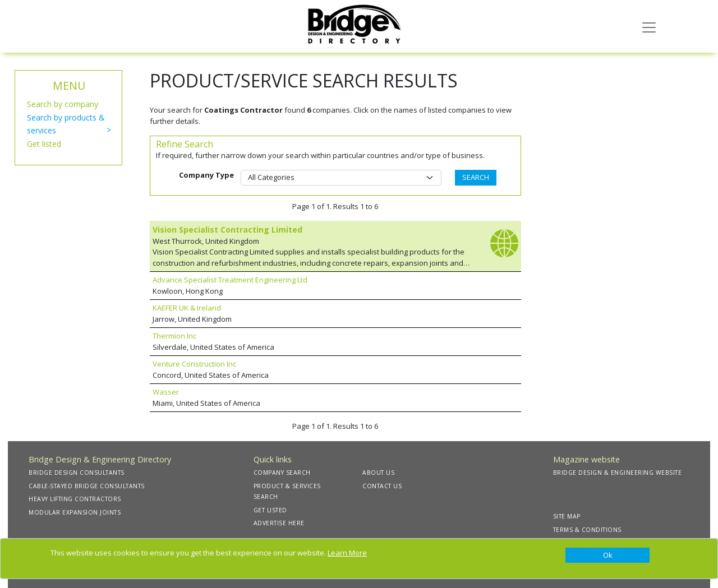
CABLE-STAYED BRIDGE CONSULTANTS (87, 486)
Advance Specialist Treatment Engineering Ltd (230, 280)
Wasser (166, 392)
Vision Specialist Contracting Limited (227, 230)
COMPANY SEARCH (282, 473)
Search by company (63, 104)
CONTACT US (382, 486)
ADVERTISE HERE (279, 523)
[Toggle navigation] (649, 26)
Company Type (206, 175)
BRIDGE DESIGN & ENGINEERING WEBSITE (618, 473)
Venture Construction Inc (194, 364)
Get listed (44, 144)
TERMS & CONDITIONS (587, 530)
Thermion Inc (174, 336)
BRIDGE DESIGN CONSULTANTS (77, 473)
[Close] (607, 555)
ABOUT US (378, 473)
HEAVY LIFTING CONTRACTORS (75, 499)
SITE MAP (567, 516)
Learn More (347, 553)
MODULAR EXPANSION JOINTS (75, 512)
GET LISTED (270, 510)
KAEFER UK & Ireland (187, 308)
